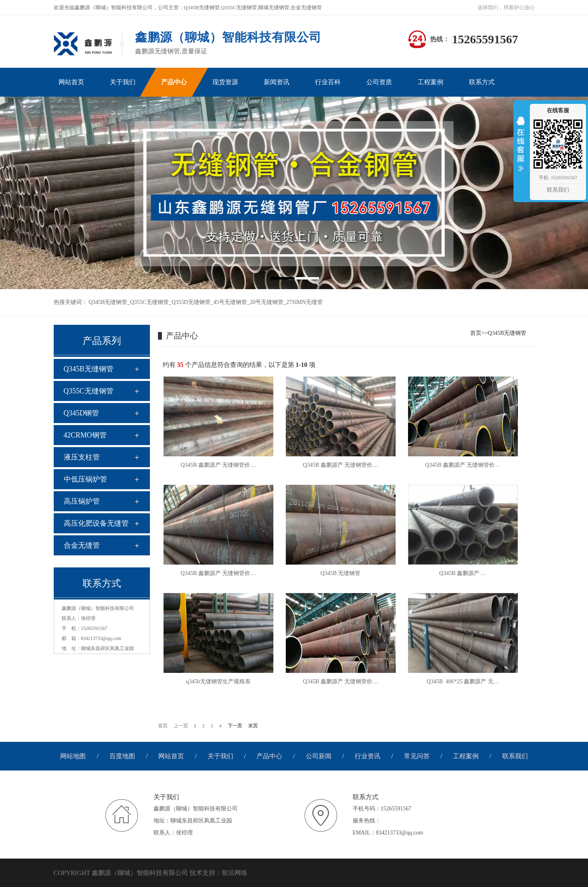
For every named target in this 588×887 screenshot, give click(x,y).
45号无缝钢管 (230, 302)
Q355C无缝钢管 (149, 302)
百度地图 (122, 756)
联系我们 (515, 756)
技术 (196, 873)
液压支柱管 (82, 457)
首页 (476, 333)
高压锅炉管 (82, 501)
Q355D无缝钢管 (191, 302)
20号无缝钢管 (267, 302)
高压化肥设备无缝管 (96, 523)
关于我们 (220, 756)
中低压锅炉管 (85, 479)
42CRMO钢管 (85, 435)
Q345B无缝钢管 (108, 302)
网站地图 (73, 756)
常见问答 (417, 756)
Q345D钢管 (82, 413)
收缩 (521, 149)
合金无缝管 (82, 545)
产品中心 (269, 756)
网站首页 (171, 756)
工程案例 (466, 756)
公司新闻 (319, 756)
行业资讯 (368, 756)
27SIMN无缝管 (304, 302)
